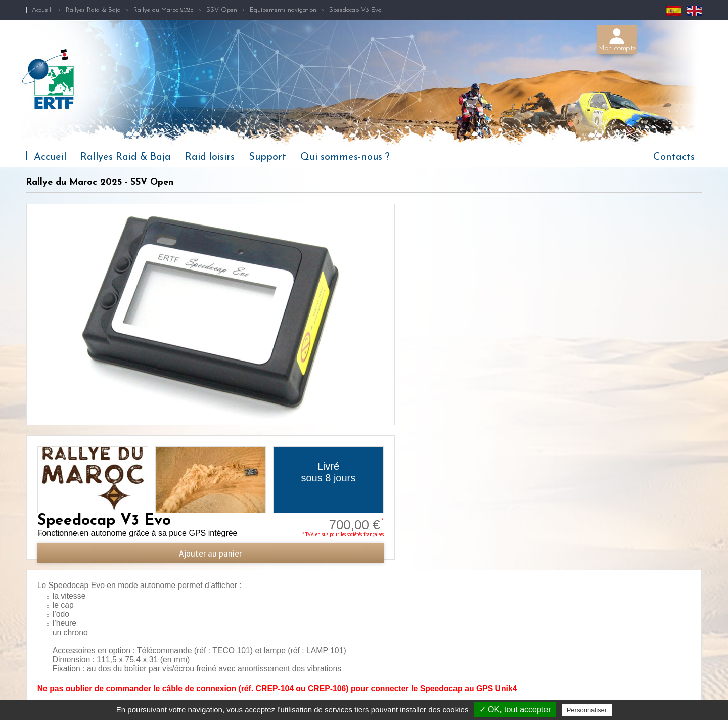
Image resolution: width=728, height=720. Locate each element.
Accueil (41, 10)
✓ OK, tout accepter (515, 710)
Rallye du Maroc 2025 (164, 10)
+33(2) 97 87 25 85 (592, 678)
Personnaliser (587, 710)
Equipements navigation (283, 10)
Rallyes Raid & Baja (93, 10)
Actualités (37, 695)
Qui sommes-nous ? (345, 157)
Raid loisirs (210, 157)
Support (267, 157)
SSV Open (222, 10)
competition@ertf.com (604, 692)
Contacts (674, 157)
